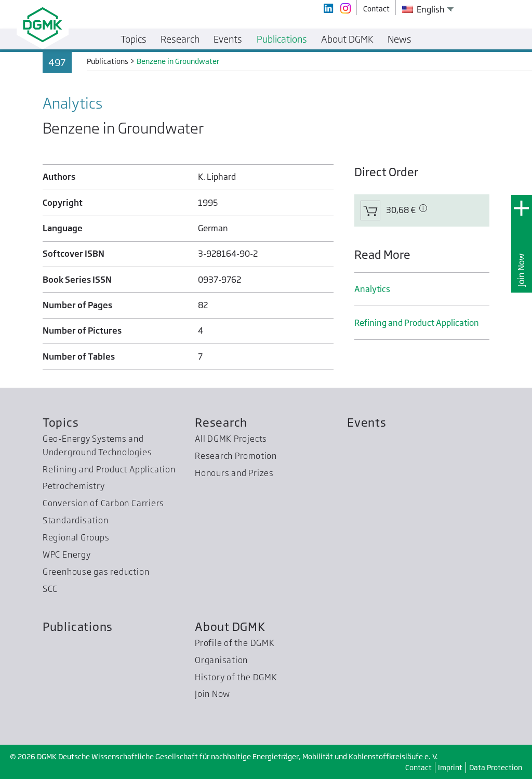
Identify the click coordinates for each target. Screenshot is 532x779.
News (400, 39)
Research (221, 422)
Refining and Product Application (417, 323)
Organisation (221, 660)
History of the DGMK (236, 677)
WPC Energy (67, 554)
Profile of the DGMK (235, 643)
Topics (61, 422)
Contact (418, 767)
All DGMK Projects (231, 439)
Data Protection (496, 767)
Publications (78, 626)
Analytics (372, 289)
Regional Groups (76, 537)
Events (367, 422)
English (423, 9)
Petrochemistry (74, 486)
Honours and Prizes (234, 473)
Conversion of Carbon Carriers (103, 503)
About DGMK (230, 626)
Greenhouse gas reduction (96, 572)
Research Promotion (236, 456)
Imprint (450, 767)
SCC (50, 589)
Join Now (521, 270)
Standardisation (76, 520)
